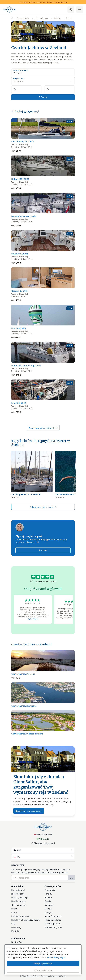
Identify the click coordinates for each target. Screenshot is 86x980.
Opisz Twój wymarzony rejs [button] (29, 811)
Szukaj (43, 97)
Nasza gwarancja (20, 897)
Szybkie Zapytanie (53, 927)
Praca (14, 912)
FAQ (13, 924)
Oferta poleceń (19, 905)
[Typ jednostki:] (43, 81)
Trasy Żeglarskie (52, 924)
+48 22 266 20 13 (43, 834)
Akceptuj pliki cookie (43, 963)
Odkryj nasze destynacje (43, 507)
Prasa (14, 909)
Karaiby (48, 894)
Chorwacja (50, 890)
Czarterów (35, 920)
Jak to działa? (18, 894)
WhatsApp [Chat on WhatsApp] (43, 839)
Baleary (48, 897)
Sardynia (49, 905)
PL (43, 857)
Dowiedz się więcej (56, 957)
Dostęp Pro (17, 942)
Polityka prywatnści (21, 916)
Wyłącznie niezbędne (43, 970)
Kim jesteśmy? (18, 890)
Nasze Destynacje (53, 916)
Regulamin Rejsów (20, 920)
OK (71, 878)
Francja (48, 909)
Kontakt (43, 550)
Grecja (48, 901)
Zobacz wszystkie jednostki (43, 428)
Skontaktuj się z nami (43, 843)
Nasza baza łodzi (53, 920)
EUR (43, 850)
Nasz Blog (16, 927)
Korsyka (48, 912)
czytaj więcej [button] (33, 619)
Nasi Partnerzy (18, 901)
